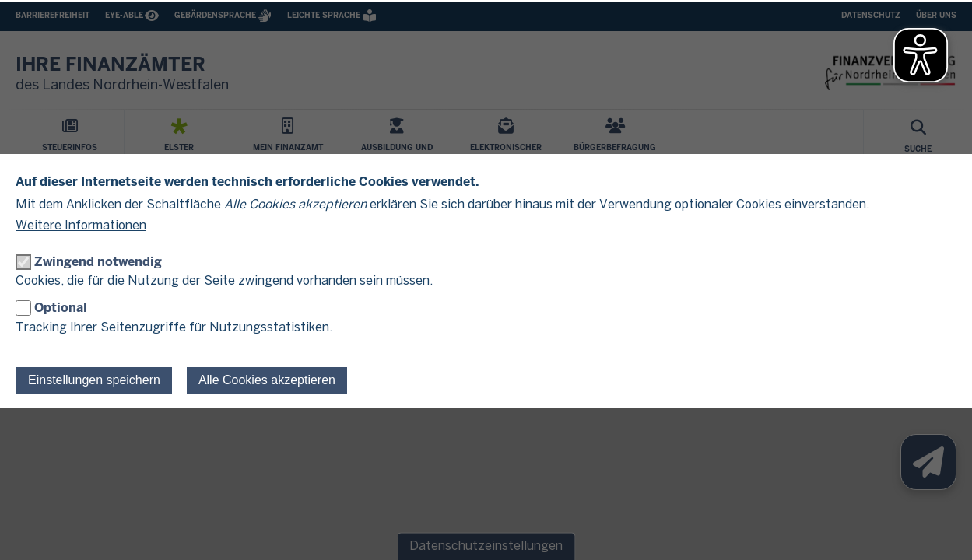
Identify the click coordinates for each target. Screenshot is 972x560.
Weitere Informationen (81, 226)
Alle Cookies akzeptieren (267, 380)
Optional (61, 308)
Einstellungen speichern (94, 380)
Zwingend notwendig (98, 262)
